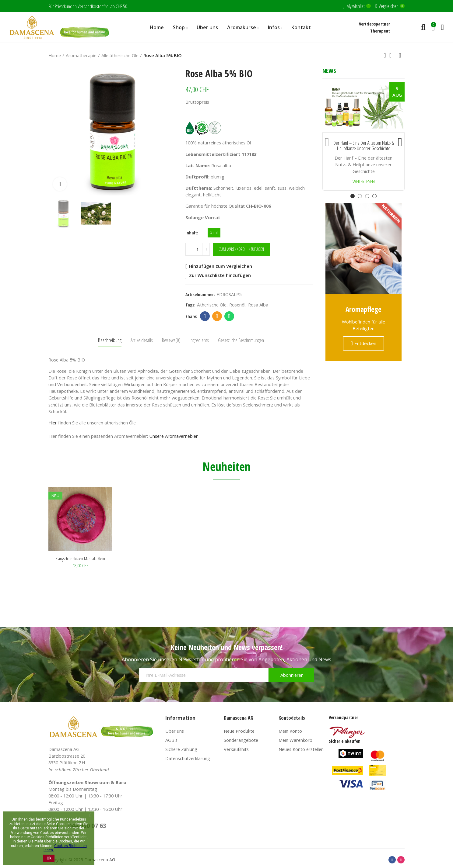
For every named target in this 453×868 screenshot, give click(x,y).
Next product (400, 55)
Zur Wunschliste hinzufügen (220, 275)
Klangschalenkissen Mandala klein (80, 558)
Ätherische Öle (212, 305)
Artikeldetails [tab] (142, 340)
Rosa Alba (258, 305)
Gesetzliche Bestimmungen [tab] (241, 340)
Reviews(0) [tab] (171, 340)
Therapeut (380, 31)
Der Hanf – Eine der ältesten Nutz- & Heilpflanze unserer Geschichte (363, 146)
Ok (49, 858)
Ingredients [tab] (199, 340)
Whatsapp (229, 316)
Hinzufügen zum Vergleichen (221, 266)
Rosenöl (237, 305)
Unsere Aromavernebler (174, 436)
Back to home (392, 55)
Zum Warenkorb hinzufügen (242, 249)
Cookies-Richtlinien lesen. (65, 848)
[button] (327, 141)
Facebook (205, 316)
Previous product (385, 55)
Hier (53, 423)
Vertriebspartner (374, 24)
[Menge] (198, 249)
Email (217, 316)
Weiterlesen (364, 182)
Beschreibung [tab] (110, 340)
